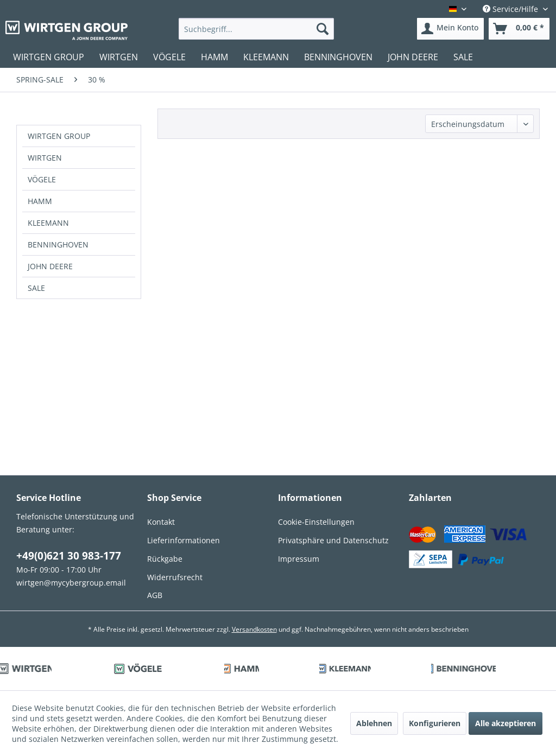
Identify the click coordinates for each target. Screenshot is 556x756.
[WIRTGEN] (119, 57)
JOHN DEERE (50, 266)
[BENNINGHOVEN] (338, 57)
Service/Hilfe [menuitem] (511, 9)
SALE (36, 288)
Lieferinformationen (184, 540)
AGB (155, 595)
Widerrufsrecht (175, 577)
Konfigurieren (435, 723)
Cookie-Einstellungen (316, 522)
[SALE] (463, 57)
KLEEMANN (48, 223)
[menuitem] (257, 29)
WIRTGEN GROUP (59, 136)
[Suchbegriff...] (257, 29)
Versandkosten (254, 629)
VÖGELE (42, 179)
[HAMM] (214, 57)
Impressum (299, 559)
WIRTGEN (45, 158)
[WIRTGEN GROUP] (49, 57)
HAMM (40, 201)
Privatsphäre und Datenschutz (333, 540)
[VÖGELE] (169, 57)
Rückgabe (165, 559)
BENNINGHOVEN (58, 244)
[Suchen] (323, 29)
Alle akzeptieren (506, 723)
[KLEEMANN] (266, 57)
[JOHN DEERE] (413, 57)
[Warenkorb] (519, 29)
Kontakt (161, 522)
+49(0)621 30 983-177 (69, 556)
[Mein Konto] (450, 29)
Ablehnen (374, 723)
